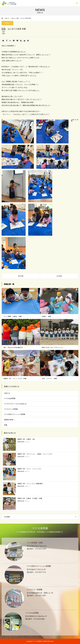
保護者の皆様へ (9, 420)
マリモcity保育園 (10, 398)
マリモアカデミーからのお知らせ (15, 404)
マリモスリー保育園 (11, 409)
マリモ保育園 (40, 528)
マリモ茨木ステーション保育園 (15, 414)
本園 (6, 425)
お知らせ (8, 23)
